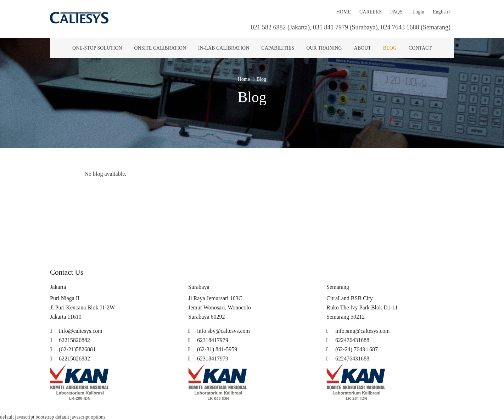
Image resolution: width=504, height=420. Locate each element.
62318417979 (208, 340)
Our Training (324, 48)
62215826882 (70, 340)
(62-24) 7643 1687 (352, 349)
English (442, 12)
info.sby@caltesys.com (219, 331)
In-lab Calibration (224, 48)
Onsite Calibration (160, 48)
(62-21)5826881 (73, 349)
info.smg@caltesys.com (358, 331)
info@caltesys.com (76, 331)
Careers (371, 12)
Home (344, 12)
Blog (390, 48)
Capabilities (278, 48)
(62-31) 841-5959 (213, 349)
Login (417, 12)
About (363, 48)
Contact (420, 48)
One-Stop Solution (97, 48)
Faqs (396, 12)
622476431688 (348, 340)
